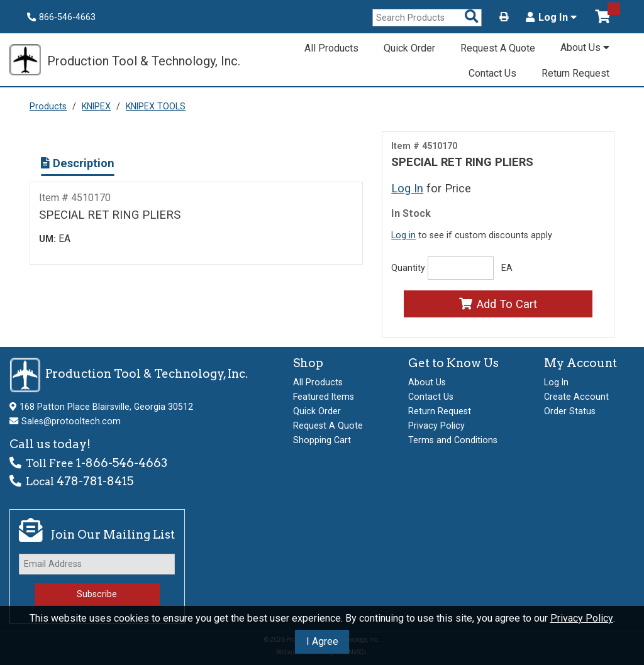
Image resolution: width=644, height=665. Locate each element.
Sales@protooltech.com (71, 421)
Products (48, 106)
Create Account (576, 397)
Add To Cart (498, 304)
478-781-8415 (95, 481)
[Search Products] (472, 17)
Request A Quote (498, 48)
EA (507, 268)
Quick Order (409, 48)
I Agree (322, 641)
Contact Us (492, 73)
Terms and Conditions (453, 440)
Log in (403, 235)
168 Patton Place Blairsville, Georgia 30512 (106, 407)
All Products (331, 48)
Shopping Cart (322, 440)
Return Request (575, 73)
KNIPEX (96, 106)
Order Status (570, 411)
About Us (585, 47)
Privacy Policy (582, 618)
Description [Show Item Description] (78, 163)
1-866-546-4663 (122, 463)
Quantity (408, 268)
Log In (551, 18)
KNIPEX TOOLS (156, 106)
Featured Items (324, 397)
